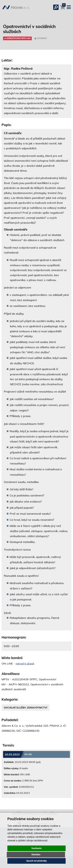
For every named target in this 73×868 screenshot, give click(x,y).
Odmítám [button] (36, 855)
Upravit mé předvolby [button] (36, 861)
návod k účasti (25, 664)
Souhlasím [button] (37, 848)
